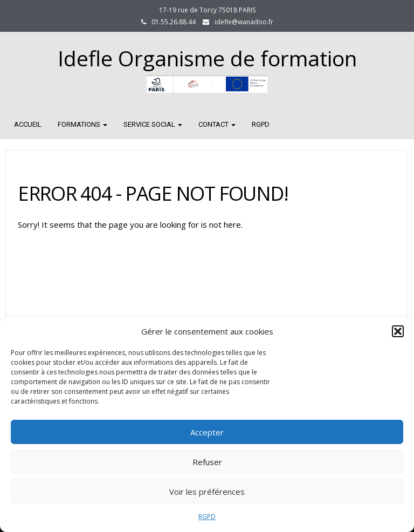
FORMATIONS (82, 124)
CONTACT (217, 124)
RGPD (207, 517)
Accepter (207, 432)
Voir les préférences (207, 492)
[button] (398, 331)
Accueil (28, 124)
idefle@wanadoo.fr (244, 22)
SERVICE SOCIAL (153, 124)
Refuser (207, 462)
